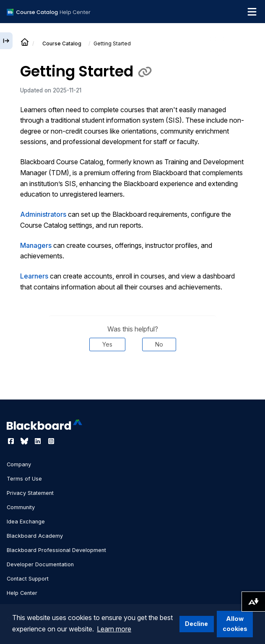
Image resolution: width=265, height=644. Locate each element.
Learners (34, 276)
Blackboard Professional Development (56, 550)
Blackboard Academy (35, 536)
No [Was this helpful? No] (159, 344)
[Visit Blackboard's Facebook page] (12, 441)
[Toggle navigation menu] (252, 12)
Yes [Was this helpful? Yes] (107, 344)
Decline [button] (196, 624)
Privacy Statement (30, 493)
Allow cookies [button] (235, 624)
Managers (36, 245)
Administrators (43, 214)
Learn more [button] (114, 629)
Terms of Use (24, 479)
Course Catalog (62, 43)
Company (19, 464)
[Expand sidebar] (6, 41)
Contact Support (28, 579)
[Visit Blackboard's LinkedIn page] (39, 441)
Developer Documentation (40, 564)
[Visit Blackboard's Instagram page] (51, 441)
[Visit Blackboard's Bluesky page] (25, 441)
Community (21, 507)
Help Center (22, 593)
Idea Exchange (26, 522)
